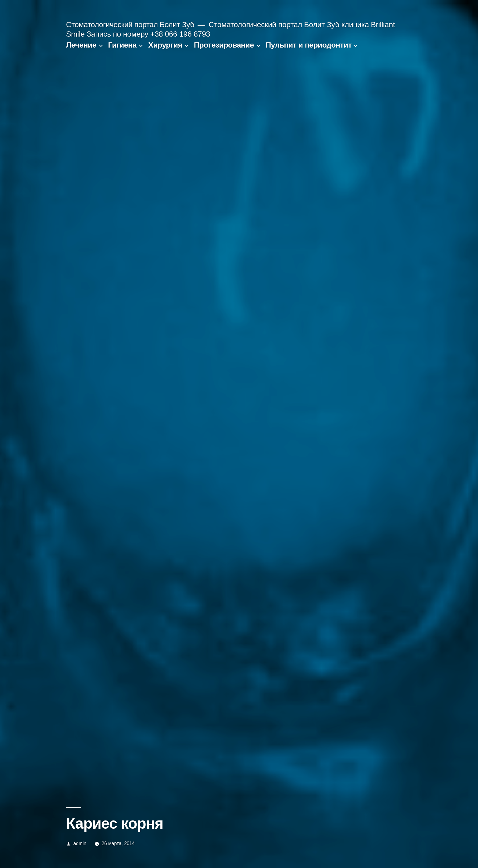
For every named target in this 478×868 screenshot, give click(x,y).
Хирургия (165, 45)
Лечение (81, 45)
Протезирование (224, 45)
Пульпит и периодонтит (309, 45)
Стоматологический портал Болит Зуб (130, 25)
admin (80, 843)
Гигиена (122, 45)
